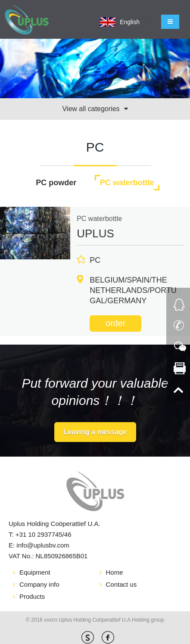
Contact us (121, 584)
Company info (39, 584)
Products (32, 596)
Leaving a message (95, 432)
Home (115, 572)
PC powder (56, 183)
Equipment (35, 572)
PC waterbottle (127, 183)
